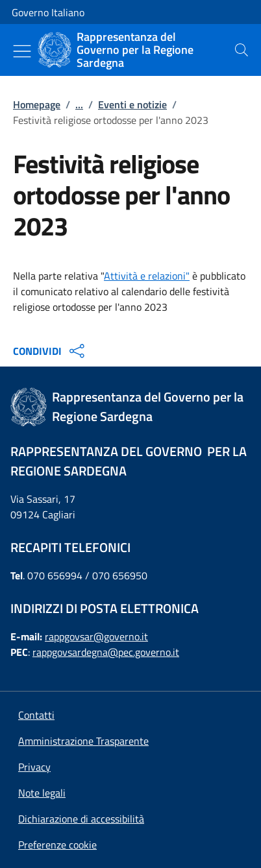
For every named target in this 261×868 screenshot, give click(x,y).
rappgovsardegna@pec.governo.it (106, 652)
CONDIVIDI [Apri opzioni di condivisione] (50, 351)
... (79, 104)
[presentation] (242, 50)
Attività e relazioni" (147, 276)
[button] (57, 845)
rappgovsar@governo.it (96, 636)
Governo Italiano (48, 12)
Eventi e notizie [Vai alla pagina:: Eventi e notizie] (132, 104)
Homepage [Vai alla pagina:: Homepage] (37, 104)
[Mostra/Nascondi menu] (22, 51)
